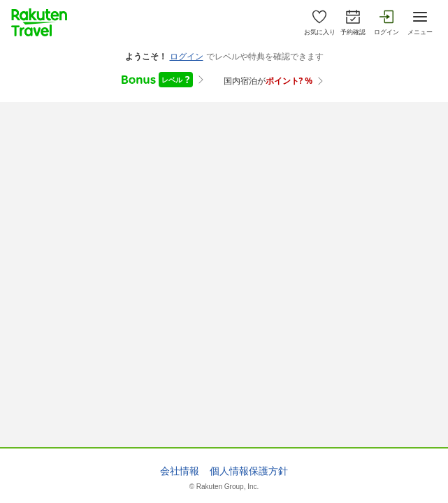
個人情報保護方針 (249, 471)
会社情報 (180, 471)
